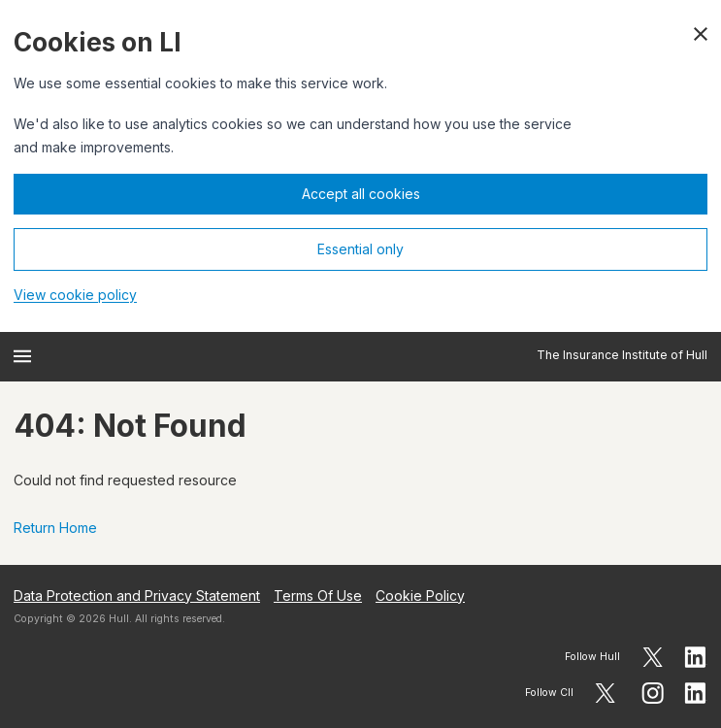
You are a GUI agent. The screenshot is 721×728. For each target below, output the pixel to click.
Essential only (360, 249)
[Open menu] (22, 356)
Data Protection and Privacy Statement (137, 596)
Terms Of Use (318, 596)
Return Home (55, 528)
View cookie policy (75, 295)
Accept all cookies (361, 194)
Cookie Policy (420, 596)
